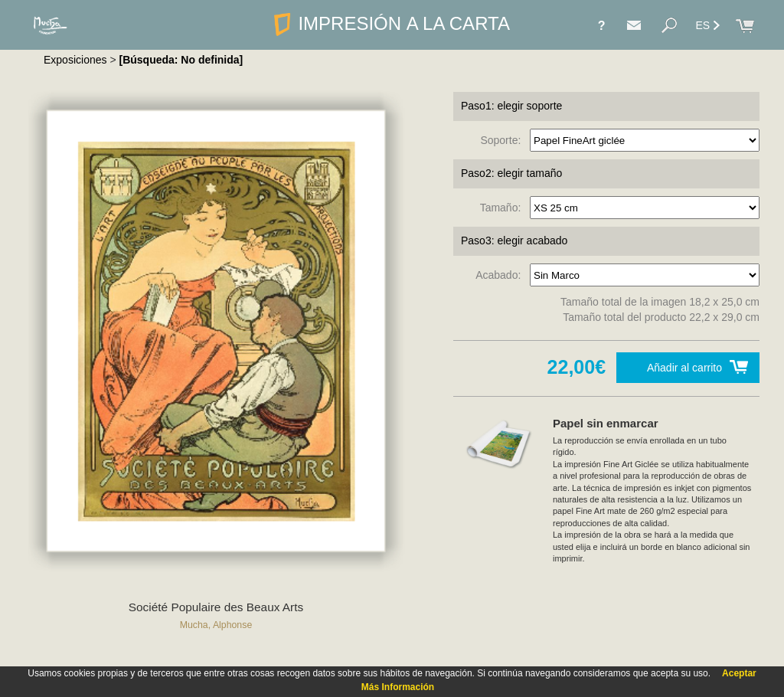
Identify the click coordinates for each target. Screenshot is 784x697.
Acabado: (501, 275)
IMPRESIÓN (392, 23)
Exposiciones (75, 60)
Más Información (398, 687)
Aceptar (739, 673)
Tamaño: (503, 208)
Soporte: (503, 140)
